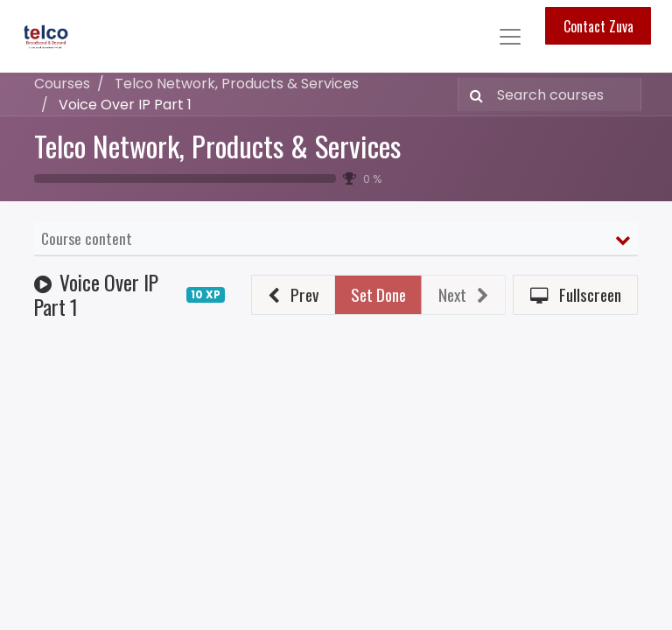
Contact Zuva (598, 26)
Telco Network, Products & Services (217, 146)
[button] (294, 295)
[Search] (473, 94)
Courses (62, 84)
